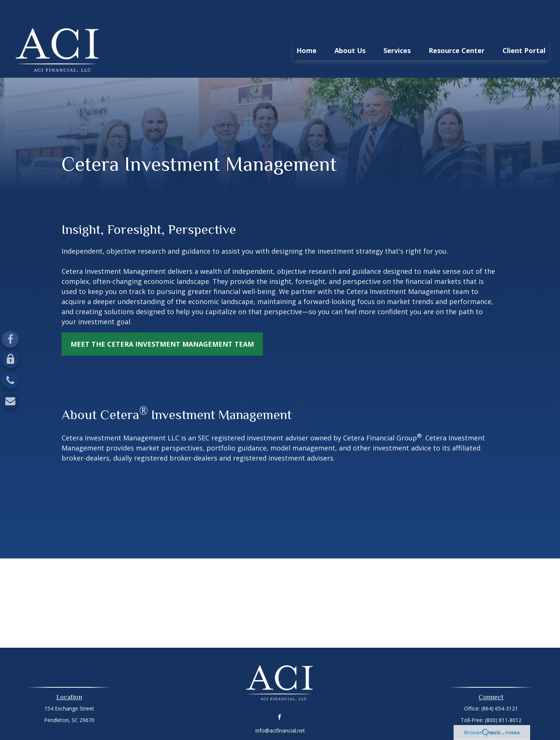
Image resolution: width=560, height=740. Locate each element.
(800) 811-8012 (503, 698)
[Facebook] (10, 339)
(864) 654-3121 (500, 686)
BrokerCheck (357, 721)
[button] (307, 28)
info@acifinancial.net (280, 708)
